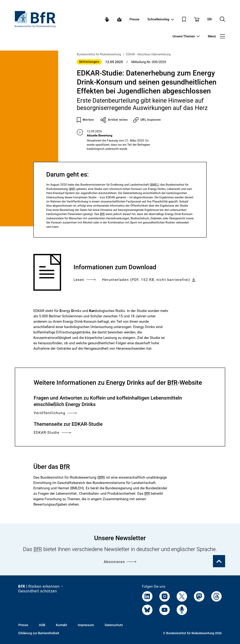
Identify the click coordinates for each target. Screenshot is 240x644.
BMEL (154, 185)
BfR (72, 189)
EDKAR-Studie (52, 432)
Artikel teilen (114, 120)
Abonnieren (120, 562)
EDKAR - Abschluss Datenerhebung (148, 54)
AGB (42, 625)
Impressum (86, 625)
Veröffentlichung (55, 413)
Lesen (85, 280)
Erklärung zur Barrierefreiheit (39, 633)
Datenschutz (114, 625)
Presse (134, 19)
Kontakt (61, 625)
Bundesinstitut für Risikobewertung (99, 54)
